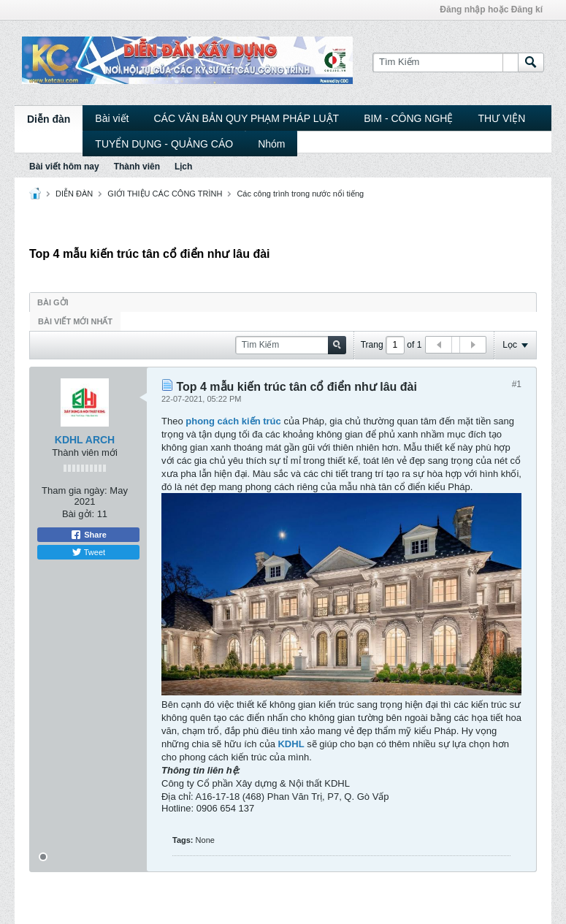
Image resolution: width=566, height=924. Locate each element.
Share (88, 535)
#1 (517, 384)
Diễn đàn (49, 119)
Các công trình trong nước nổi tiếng (300, 194)
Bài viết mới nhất (75, 321)
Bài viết (112, 118)
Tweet (88, 552)
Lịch (183, 167)
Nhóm (271, 144)
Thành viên (137, 167)
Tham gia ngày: (74, 490)
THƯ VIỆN (501, 118)
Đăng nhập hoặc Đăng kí (491, 9)
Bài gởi (53, 302)
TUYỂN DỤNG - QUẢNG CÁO (164, 144)
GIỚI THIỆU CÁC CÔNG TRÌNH (165, 194)
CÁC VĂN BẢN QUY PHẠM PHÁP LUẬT (246, 118)
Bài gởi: (78, 514)
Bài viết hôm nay (64, 167)
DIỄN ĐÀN (74, 194)
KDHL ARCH (85, 440)
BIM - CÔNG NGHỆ (408, 118)
